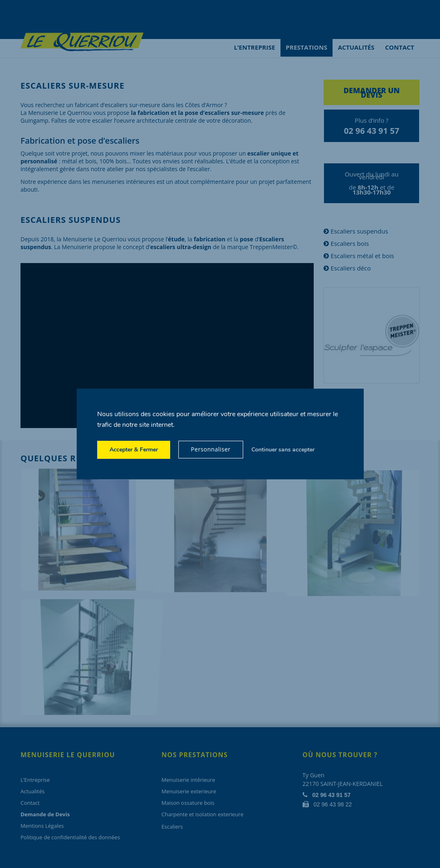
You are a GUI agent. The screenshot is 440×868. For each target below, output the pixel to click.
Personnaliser (211, 449)
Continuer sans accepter (283, 450)
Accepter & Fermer (134, 450)
